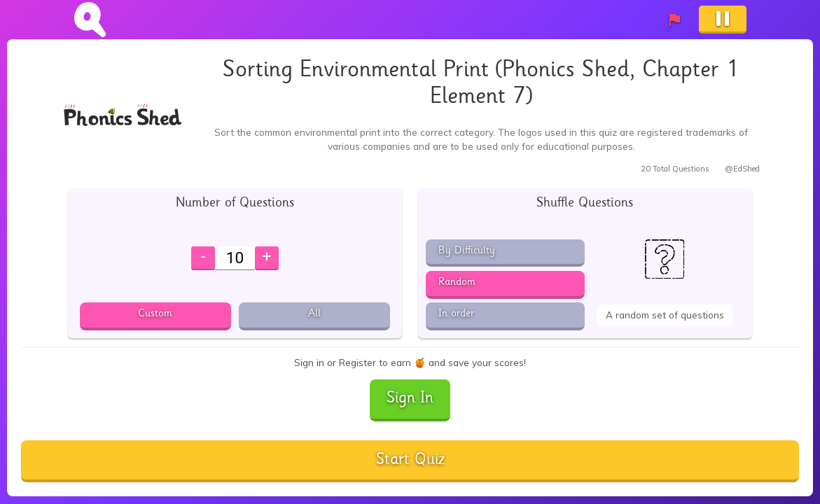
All (314, 314)
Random (457, 283)
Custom (155, 314)
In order (456, 314)
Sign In (410, 399)
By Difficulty (467, 251)
